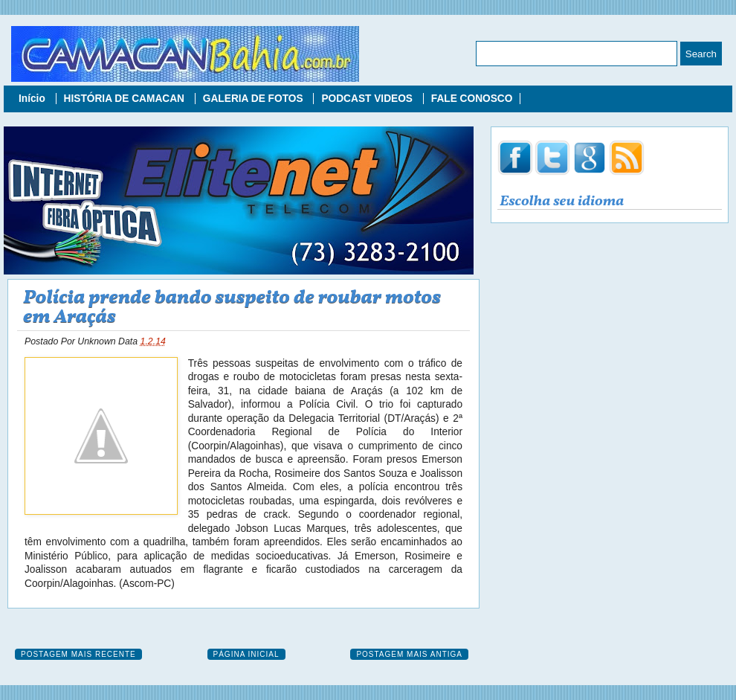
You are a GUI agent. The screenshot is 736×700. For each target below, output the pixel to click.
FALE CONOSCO (472, 99)
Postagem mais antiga (409, 654)
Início (33, 99)
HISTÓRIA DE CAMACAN (126, 99)
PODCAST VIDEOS (368, 99)
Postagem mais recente (78, 654)
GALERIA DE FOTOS (255, 99)
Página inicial (246, 654)
